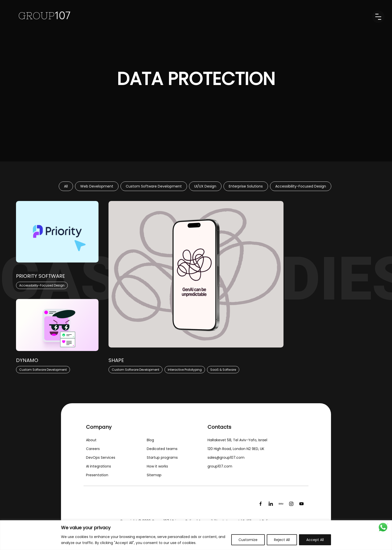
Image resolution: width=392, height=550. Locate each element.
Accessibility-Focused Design (301, 186)
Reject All (282, 540)
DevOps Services (101, 457)
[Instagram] (291, 504)
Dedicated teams (162, 449)
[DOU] (281, 504)
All (66, 186)
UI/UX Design (205, 186)
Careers (93, 449)
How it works (157, 466)
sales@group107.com (226, 457)
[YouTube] (301, 504)
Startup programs (162, 457)
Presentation (97, 475)
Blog (150, 440)
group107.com (220, 466)
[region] (196, 535)
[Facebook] (260, 504)
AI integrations (98, 466)
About (91, 440)
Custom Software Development (154, 186)
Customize (248, 540)
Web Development (97, 186)
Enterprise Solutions (246, 186)
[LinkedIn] (271, 504)
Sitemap (154, 475)
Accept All (315, 540)
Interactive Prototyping (185, 370)
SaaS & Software (223, 370)
